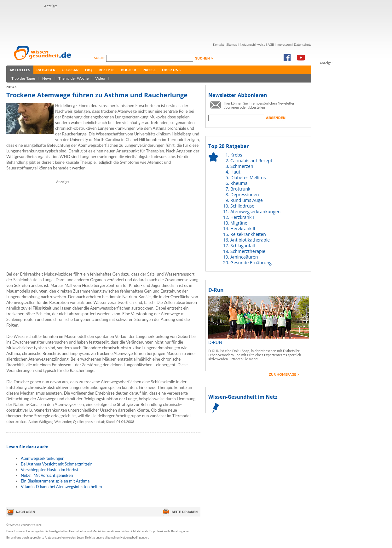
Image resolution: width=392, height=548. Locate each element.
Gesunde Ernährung (251, 263)
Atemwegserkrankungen (43, 458)
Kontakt (219, 44)
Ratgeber (46, 70)
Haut (235, 172)
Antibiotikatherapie (250, 240)
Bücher (128, 70)
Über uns (171, 70)
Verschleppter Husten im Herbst (50, 470)
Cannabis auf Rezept (251, 160)
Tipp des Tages (23, 78)
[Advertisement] (159, 23)
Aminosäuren (244, 257)
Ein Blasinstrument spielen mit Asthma (55, 481)
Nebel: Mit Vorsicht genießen (47, 475)
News (47, 78)
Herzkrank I (242, 217)
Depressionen (245, 194)
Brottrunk (240, 189)
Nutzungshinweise (253, 44)
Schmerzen (242, 166)
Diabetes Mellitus (248, 177)
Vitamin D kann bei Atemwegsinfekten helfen (61, 487)
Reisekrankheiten (248, 234)
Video (100, 78)
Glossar (70, 70)
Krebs (236, 155)
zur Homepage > (284, 374)
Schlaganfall (243, 245)
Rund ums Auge (247, 200)
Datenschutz (303, 44)
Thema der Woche (73, 78)
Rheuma (239, 183)
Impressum (284, 44)
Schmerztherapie (248, 251)
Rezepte (107, 70)
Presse (149, 70)
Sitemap (232, 44)
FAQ (89, 70)
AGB (271, 44)
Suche (100, 58)
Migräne (239, 223)
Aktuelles (20, 70)
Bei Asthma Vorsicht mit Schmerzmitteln (57, 464)
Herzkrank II (243, 228)
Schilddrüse (242, 206)
